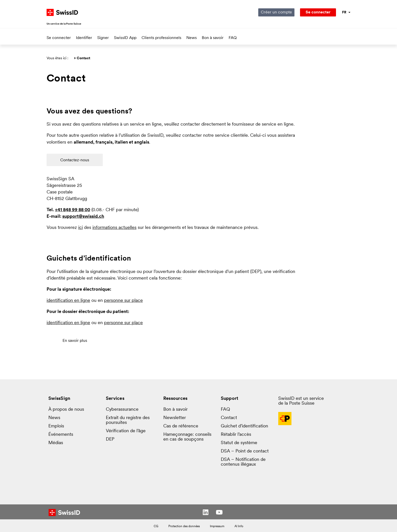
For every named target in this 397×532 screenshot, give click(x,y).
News (192, 38)
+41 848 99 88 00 (73, 210)
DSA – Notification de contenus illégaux (243, 462)
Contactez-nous (75, 160)
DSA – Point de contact (245, 451)
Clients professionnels (161, 38)
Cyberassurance (122, 410)
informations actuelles (114, 228)
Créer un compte (276, 12)
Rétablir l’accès (236, 435)
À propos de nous (66, 410)
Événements (61, 435)
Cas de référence (181, 426)
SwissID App (125, 38)
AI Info (239, 526)
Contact (229, 418)
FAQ (233, 38)
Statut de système (239, 443)
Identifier (84, 38)
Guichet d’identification (244, 426)
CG (156, 526)
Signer (103, 38)
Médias (56, 443)
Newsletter (175, 418)
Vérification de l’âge (126, 431)
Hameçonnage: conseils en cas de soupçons (187, 437)
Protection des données (184, 526)
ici (81, 228)
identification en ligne (68, 301)
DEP (110, 439)
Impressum (217, 526)
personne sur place (123, 301)
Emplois (56, 426)
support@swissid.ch (83, 217)
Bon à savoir (213, 38)
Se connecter (59, 38)
